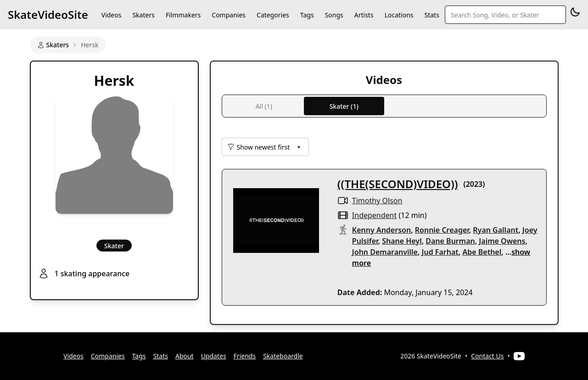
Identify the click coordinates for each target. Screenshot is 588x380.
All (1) (264, 106)
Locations (399, 15)
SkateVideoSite (48, 14)
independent (374, 215)
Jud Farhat (440, 252)
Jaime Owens (502, 241)
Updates (214, 356)
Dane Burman (450, 241)
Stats (432, 15)
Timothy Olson (377, 201)
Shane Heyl (402, 241)
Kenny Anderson (381, 230)
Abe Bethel (482, 252)
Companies (229, 15)
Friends (245, 356)
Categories (273, 15)
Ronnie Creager (442, 230)
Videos (112, 15)
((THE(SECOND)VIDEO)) (398, 184)
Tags (307, 15)
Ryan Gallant (496, 230)
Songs (334, 15)
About (185, 356)
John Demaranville (385, 252)
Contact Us (487, 356)
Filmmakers (183, 15)
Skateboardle (283, 356)
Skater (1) (344, 106)
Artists (364, 15)
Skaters (143, 15)
